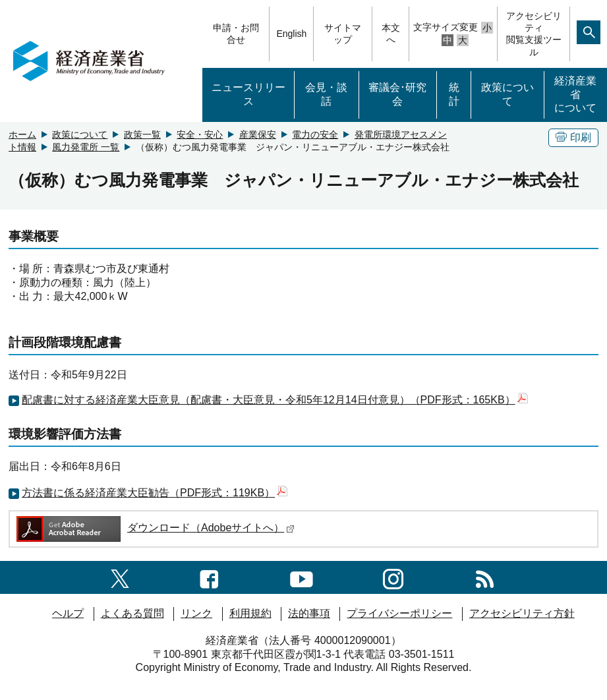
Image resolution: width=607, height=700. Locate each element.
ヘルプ (68, 613)
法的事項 (309, 613)
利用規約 (250, 613)
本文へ (391, 34)
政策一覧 (142, 134)
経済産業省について (575, 95)
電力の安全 (315, 134)
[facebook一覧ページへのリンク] (209, 577)
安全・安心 (200, 134)
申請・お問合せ (236, 34)
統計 (454, 94)
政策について (507, 94)
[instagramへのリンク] (393, 577)
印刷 (573, 137)
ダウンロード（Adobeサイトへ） (155, 528)
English (291, 34)
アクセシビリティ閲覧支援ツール (534, 34)
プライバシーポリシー (399, 613)
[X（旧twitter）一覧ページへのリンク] (120, 577)
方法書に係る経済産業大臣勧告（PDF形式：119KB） (155, 493)
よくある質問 (132, 613)
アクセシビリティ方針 (522, 613)
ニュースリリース (248, 94)
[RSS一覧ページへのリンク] (485, 577)
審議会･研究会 (397, 94)
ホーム (22, 134)
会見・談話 (326, 94)
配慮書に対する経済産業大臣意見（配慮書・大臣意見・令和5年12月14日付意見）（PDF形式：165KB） (275, 400)
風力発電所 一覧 (86, 147)
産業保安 (258, 134)
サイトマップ (343, 34)
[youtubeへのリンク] (302, 577)
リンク (196, 613)
